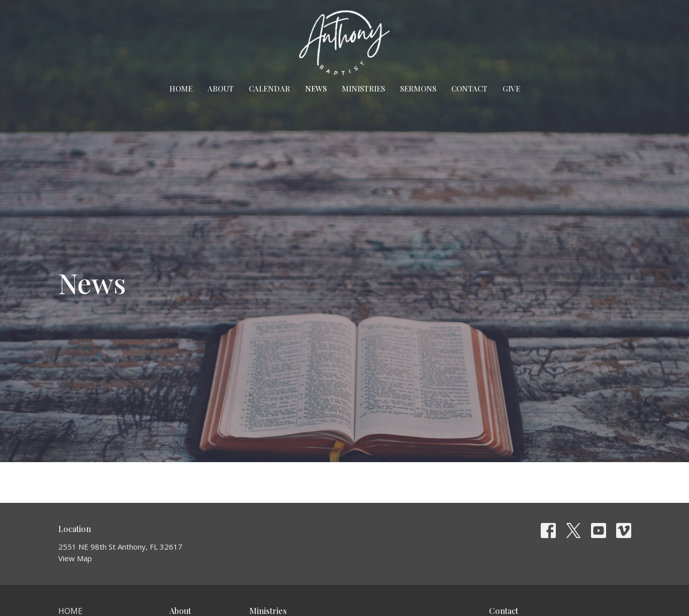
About (221, 89)
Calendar (269, 89)
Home (181, 89)
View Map (75, 558)
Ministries (363, 89)
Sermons (418, 89)
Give (511, 89)
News (316, 89)
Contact (469, 89)
